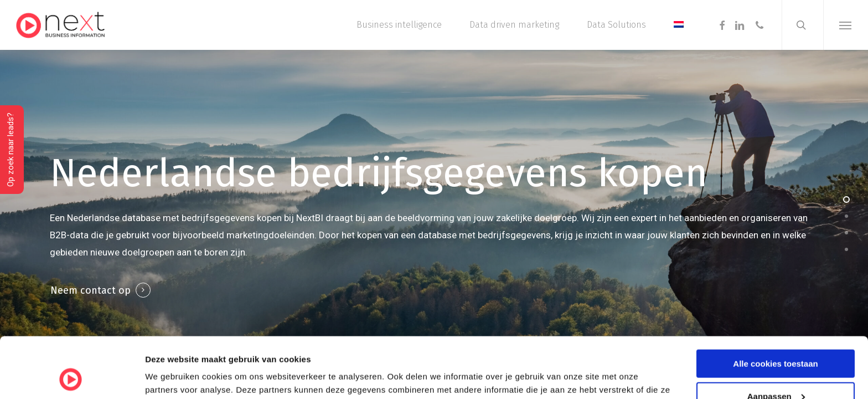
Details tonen (171, 377)
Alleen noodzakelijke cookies (776, 372)
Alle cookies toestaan (775, 307)
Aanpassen (776, 339)
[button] (846, 25)
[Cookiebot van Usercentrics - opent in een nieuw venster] (72, 377)
